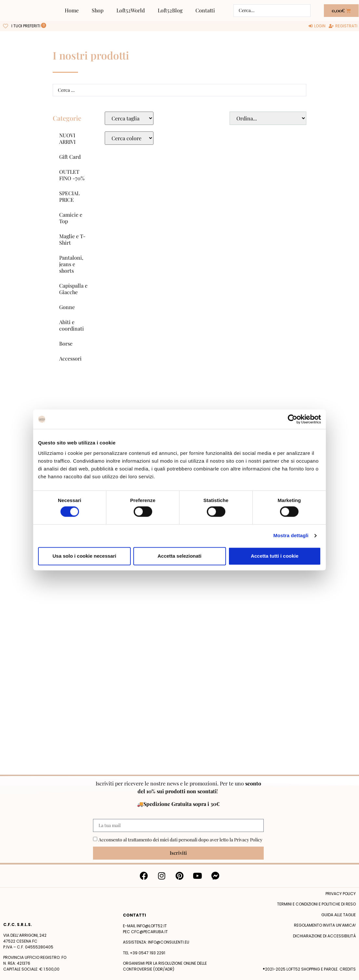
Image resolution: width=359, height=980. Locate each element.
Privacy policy (341, 894)
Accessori (70, 358)
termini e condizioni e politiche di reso (316, 904)
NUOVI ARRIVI (67, 138)
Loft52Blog (170, 10)
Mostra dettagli (291, 536)
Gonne (67, 307)
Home (72, 10)
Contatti (205, 10)
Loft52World (131, 10)
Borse (66, 343)
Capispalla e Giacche (73, 289)
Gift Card (70, 157)
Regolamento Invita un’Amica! (325, 925)
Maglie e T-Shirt (72, 239)
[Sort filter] (268, 118)
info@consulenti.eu (169, 942)
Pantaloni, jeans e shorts (71, 264)
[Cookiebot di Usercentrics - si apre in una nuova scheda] (293, 419)
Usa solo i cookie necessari (85, 556)
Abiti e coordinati (72, 325)
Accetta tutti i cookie (275, 556)
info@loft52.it (152, 926)
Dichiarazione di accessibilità (324, 936)
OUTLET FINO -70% (72, 175)
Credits (348, 969)
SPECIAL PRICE (69, 196)
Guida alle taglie (339, 915)
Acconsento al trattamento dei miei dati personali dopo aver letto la (180, 840)
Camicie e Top (71, 218)
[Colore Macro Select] (129, 138)
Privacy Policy (248, 840)
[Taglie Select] (129, 118)
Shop (98, 10)
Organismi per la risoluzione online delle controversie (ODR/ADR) (165, 966)
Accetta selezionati (179, 556)
